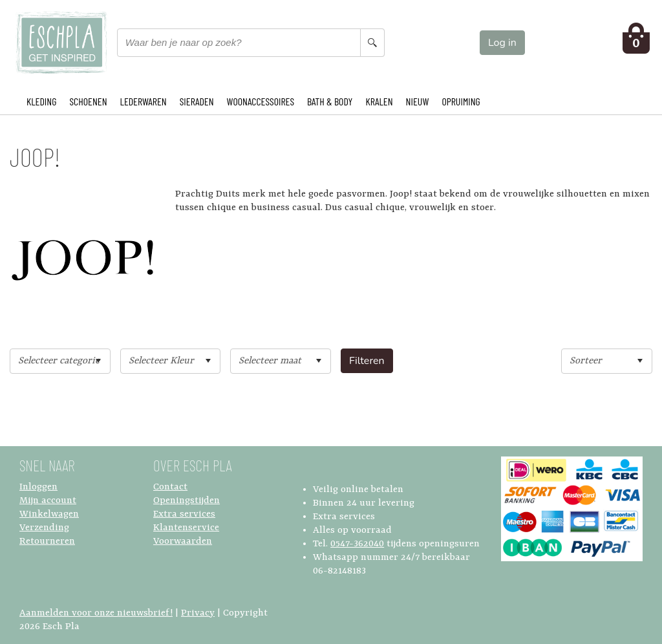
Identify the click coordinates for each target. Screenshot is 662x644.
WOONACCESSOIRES (261, 101)
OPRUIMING (461, 101)
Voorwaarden (183, 542)
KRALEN (379, 101)
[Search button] (372, 43)
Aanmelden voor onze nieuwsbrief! (96, 613)
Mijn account (48, 501)
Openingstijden (187, 501)
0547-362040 (357, 544)
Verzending (44, 528)
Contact (170, 487)
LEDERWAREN (144, 101)
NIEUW (418, 101)
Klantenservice (186, 528)
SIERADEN (197, 101)
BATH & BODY (330, 101)
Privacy (198, 613)
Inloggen (38, 487)
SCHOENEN (88, 101)
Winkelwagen (49, 514)
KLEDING (41, 101)
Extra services (184, 514)
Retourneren (47, 542)
